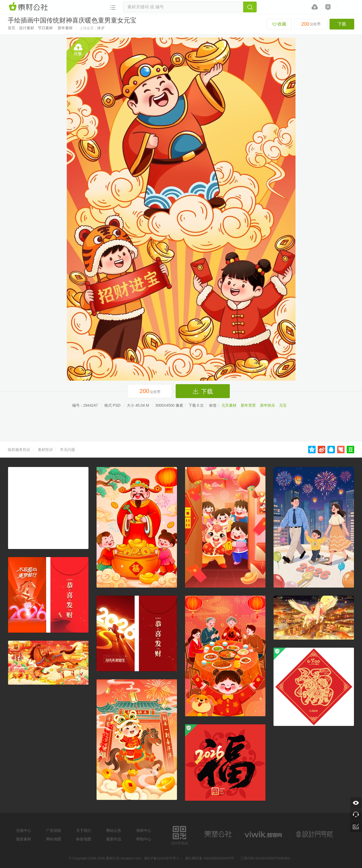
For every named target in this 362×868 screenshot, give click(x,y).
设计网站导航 (315, 834)
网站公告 (114, 830)
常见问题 (68, 450)
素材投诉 (45, 450)
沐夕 (101, 28)
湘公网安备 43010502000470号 (210, 858)
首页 (12, 28)
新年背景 (248, 405)
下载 (342, 24)
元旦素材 (229, 405)
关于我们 (84, 830)
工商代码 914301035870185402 (265, 858)
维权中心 (144, 830)
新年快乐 (268, 405)
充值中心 (24, 830)
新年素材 (65, 28)
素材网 (29, 7)
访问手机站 (180, 835)
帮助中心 (144, 839)
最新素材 (24, 839)
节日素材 (45, 28)
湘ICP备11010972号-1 (161, 858)
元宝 (283, 405)
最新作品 (114, 839)
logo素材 (264, 834)
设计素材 (27, 28)
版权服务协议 (19, 450)
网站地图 (54, 839)
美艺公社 (218, 834)
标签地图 (84, 839)
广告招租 (54, 830)
